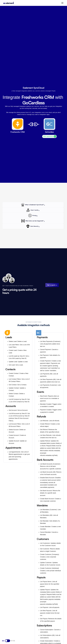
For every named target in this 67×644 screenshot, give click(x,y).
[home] (9, 3)
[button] (62, 3)
